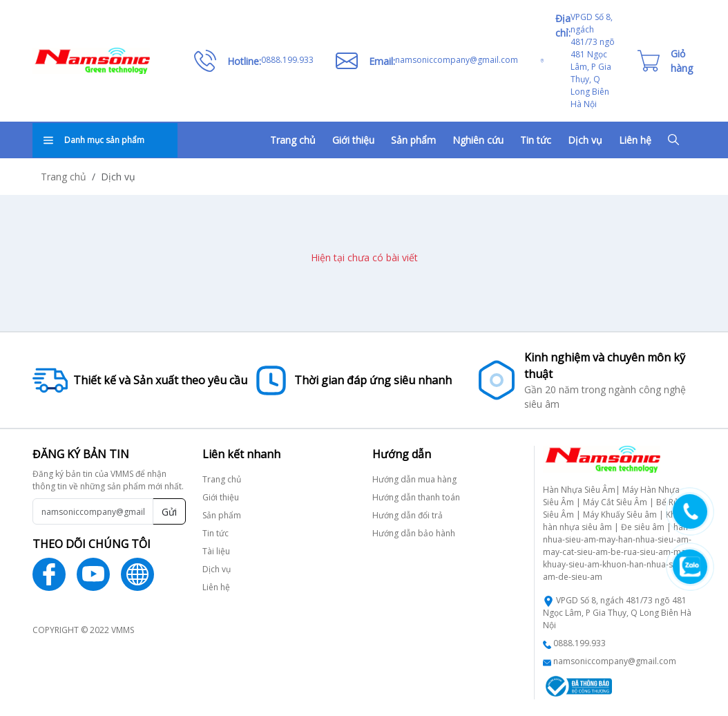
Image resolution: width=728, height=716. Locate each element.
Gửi (169, 512)
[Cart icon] (665, 61)
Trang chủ (293, 140)
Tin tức (536, 140)
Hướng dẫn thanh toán (416, 497)
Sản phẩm (413, 140)
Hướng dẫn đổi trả (408, 515)
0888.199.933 (579, 643)
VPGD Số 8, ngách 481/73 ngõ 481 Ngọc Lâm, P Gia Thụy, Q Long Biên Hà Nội (617, 613)
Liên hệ (635, 140)
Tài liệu (216, 551)
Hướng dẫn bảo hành (414, 533)
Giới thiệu (353, 140)
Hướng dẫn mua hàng (414, 479)
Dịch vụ (585, 140)
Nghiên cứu (478, 140)
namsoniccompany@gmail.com (615, 661)
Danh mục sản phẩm (94, 140)
